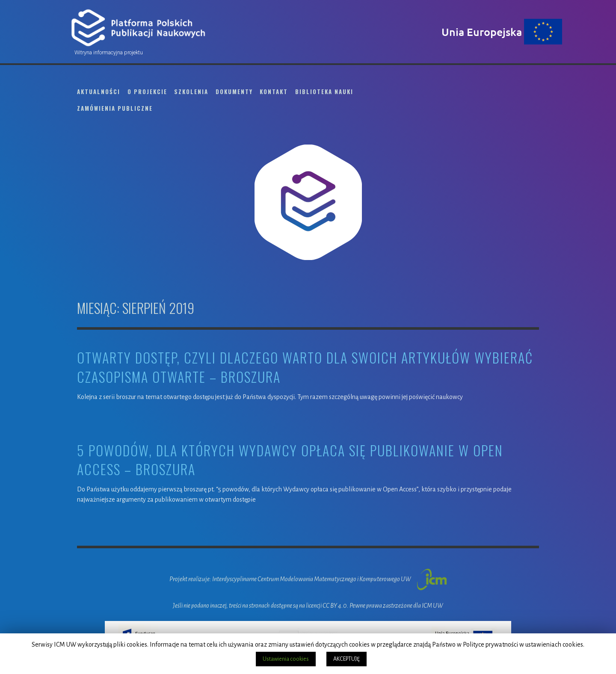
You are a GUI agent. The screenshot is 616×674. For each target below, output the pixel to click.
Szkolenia (191, 92)
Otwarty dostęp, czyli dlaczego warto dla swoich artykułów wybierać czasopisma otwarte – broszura (305, 367)
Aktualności (99, 92)
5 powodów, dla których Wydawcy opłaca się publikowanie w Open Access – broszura (290, 460)
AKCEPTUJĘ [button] (346, 659)
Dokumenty (234, 92)
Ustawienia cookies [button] (286, 659)
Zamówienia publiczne (115, 108)
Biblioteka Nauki (324, 92)
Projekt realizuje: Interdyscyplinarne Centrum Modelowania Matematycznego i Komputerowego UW (308, 579)
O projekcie (147, 92)
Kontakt (274, 92)
